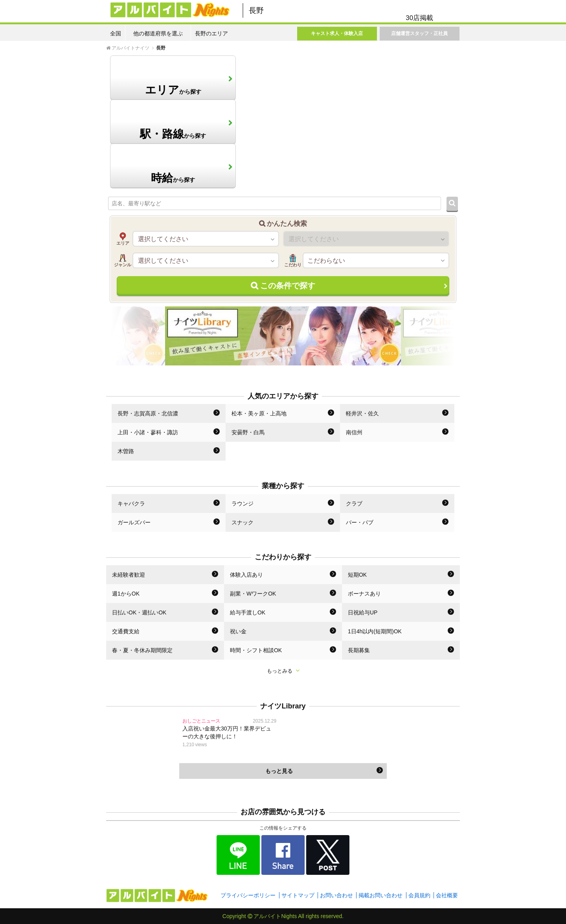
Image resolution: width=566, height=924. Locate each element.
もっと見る (324, 771)
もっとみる (283, 671)
